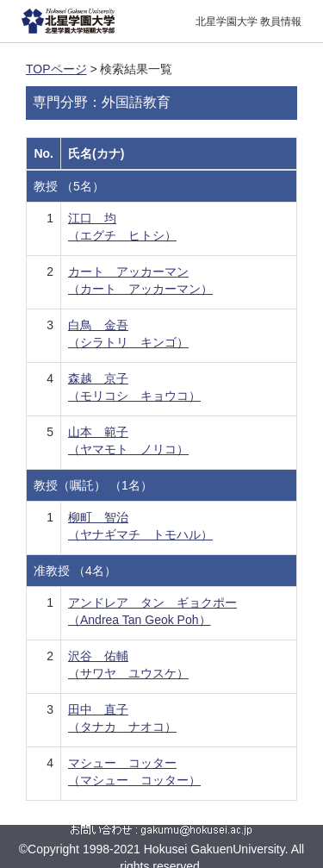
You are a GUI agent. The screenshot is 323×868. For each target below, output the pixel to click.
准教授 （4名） (75, 571)
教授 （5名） (69, 186)
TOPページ (56, 69)
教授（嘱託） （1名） (93, 485)
